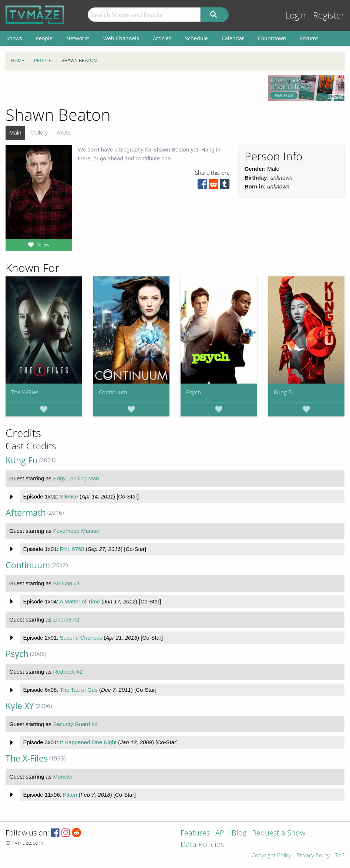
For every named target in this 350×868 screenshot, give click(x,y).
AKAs (64, 132)
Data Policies (202, 845)
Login (296, 15)
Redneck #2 (68, 672)
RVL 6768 (72, 549)
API (221, 833)
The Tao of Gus (78, 690)
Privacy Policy (313, 856)
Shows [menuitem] (14, 38)
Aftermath (26, 513)
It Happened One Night (88, 742)
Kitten (70, 795)
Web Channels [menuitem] (121, 38)
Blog (239, 833)
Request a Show (279, 833)
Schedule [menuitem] (196, 38)
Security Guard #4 (75, 724)
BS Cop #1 (66, 583)
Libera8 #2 (66, 619)
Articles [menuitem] (162, 38)
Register (329, 15)
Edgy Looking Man (76, 478)
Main (15, 132)
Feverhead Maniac (76, 531)
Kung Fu (284, 392)
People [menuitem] (44, 38)
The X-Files (25, 392)
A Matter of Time (80, 601)
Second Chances (81, 638)
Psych (193, 392)
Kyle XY (20, 706)
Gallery (39, 132)
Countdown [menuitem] (272, 38)
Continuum (113, 392)
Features (195, 833)
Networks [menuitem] (78, 38)
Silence (69, 496)
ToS (340, 856)
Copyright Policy (271, 856)
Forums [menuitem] (309, 38)
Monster (63, 777)
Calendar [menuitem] (233, 38)
